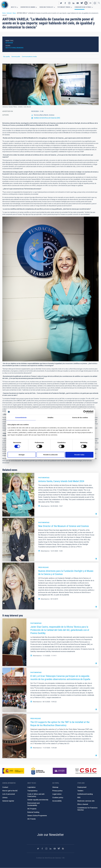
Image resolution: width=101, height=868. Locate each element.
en (90, 3)
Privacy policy (57, 791)
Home (4, 13)
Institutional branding (14, 48)
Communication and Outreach (83, 7)
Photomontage (44, 478)
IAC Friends (32, 819)
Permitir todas (79, 455)
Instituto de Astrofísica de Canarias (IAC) (47, 118)
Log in (95, 3)
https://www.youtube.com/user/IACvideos (78, 3)
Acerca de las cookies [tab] (80, 418)
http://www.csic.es (86, 771)
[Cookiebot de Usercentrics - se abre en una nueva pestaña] (85, 412)
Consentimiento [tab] (21, 418)
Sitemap (55, 787)
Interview (9, 43)
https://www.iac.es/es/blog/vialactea (86, 3)
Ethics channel (83, 804)
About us (14, 7)
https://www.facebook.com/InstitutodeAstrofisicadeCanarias (65, 3)
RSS (79, 798)
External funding (33, 812)
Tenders (80, 791)
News (14, 13)
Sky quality (7, 57)
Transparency (32, 791)
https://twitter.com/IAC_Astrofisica (61, 3)
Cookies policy (58, 798)
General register (8, 801)
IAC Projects (32, 809)
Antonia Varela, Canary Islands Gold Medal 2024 (61, 481)
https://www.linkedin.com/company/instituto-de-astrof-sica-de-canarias (73, 3)
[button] (50, 84)
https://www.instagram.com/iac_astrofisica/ (69, 3)
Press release (43, 567)
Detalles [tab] (50, 418)
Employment (82, 787)
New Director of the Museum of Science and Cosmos (64, 526)
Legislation (31, 787)
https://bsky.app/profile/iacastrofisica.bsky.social (82, 3)
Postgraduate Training (64, 7)
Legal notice (57, 794)
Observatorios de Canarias (28, 7)
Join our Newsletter (50, 835)
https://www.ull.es (60, 771)
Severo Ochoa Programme (37, 816)
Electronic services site (86, 801)
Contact (5, 787)
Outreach (9, 13)
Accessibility (57, 801)
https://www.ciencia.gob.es (13, 771)
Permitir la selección (50, 455)
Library (5, 798)
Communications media (29, 57)
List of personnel (9, 794)
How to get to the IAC (10, 791)
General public (16, 57)
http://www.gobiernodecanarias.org (38, 771)
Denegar (22, 455)
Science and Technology (46, 7)
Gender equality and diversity (38, 800)
